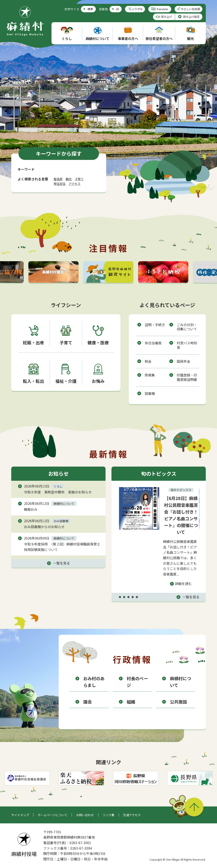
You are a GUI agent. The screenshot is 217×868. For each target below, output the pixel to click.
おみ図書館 (61, 521)
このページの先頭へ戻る (194, 807)
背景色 (103, 9)
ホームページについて (53, 815)
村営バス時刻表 (187, 345)
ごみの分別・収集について (187, 327)
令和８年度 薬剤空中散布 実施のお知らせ (58, 492)
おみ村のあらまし (94, 682)
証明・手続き (155, 325)
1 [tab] (120, 597)
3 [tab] (128, 597)
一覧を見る (61, 563)
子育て (79, 179)
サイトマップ (20, 815)
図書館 (150, 393)
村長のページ (137, 682)
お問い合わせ (85, 815)
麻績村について (97, 34)
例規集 (150, 375)
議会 (88, 702)
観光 (191, 34)
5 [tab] (137, 597)
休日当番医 (153, 343)
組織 (131, 702)
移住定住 (60, 184)
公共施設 (178, 702)
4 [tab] (133, 597)
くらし (67, 34)
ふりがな (137, 9)
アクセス (74, 184)
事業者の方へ (128, 34)
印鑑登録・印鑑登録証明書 (187, 377)
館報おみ (31, 509)
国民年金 (184, 361)
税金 (148, 361)
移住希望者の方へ (159, 34)
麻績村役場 (24, 845)
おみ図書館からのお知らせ (44, 527)
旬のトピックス (181, 490)
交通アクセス (132, 815)
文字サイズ (72, 9)
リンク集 (108, 815)
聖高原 (58, 179)
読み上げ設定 (191, 17)
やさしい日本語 (190, 9)
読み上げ (167, 17)
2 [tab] (124, 597)
